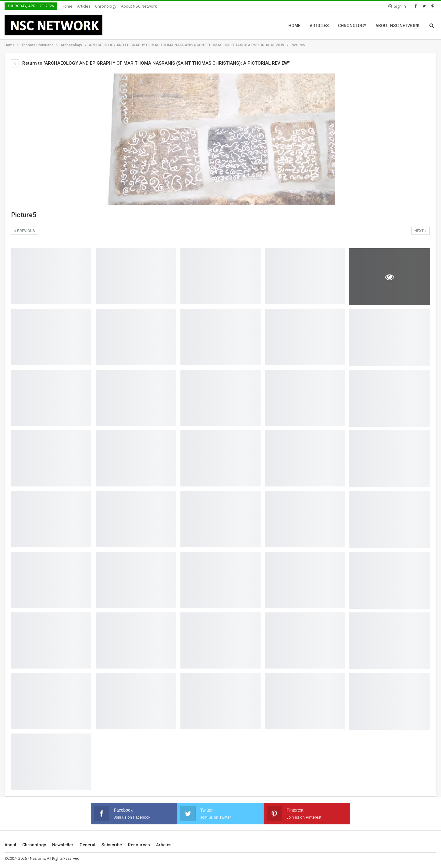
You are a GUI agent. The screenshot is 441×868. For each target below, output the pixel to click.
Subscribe (112, 845)
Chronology (106, 6)
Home (67, 6)
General (87, 845)
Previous (25, 231)
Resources (139, 845)
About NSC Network (139, 6)
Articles (84, 6)
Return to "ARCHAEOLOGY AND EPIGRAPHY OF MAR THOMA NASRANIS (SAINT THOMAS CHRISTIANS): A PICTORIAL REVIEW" (150, 63)
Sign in (397, 6)
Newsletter (63, 845)
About (10, 845)
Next (421, 231)
